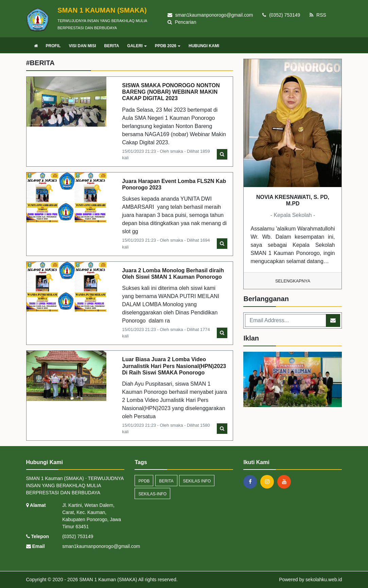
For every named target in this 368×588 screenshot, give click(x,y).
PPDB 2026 (168, 46)
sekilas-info (152, 494)
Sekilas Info (197, 481)
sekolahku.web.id (324, 580)
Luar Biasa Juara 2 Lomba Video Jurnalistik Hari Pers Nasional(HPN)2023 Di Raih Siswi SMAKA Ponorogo (174, 366)
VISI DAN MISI (83, 46)
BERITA (112, 46)
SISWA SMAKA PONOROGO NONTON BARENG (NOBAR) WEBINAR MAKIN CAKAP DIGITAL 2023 (171, 92)
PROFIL (53, 46)
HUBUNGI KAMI (204, 46)
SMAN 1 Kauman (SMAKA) (107, 580)
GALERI (137, 46)
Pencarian (182, 22)
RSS (318, 15)
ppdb (144, 481)
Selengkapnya (293, 281)
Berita (166, 481)
